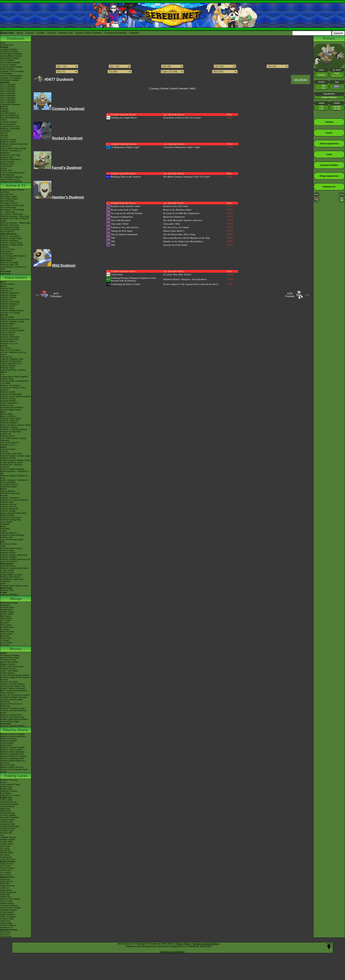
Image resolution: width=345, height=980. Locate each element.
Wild (192, 89)
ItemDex (4, 107)
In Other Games (7, 570)
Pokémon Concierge (9, 263)
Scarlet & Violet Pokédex (89, 33)
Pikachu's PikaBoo (8, 741)
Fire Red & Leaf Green (10, 493)
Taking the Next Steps (122, 231)
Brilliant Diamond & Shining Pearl (15, 319)
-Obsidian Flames (8, 837)
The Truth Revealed (120, 220)
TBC (113, 238)
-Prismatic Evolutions (9, 817)
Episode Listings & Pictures (12, 190)
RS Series (5, 623)
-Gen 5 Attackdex (8, 93)
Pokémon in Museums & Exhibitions (11, 152)
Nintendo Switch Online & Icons (14, 586)
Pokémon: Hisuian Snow (11, 243)
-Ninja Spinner (7, 881)
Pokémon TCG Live (9, 344)
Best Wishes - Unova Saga (12, 210)
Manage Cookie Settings (206, 944)
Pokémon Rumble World (11, 394)
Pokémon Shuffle (8, 392)
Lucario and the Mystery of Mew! (15, 675)
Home (20, 33)
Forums (30, 33)
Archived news (7, 45)
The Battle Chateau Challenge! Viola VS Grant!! (187, 177)
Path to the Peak (8, 249)
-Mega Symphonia (8, 892)
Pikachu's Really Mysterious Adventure (13, 762)
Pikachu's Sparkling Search (12, 758)
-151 (2, 835)
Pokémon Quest (7, 368)
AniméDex (5, 192)
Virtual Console (7, 573)
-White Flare (6, 811)
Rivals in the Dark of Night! (125, 210)
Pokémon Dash (7, 502)
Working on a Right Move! (124, 118)
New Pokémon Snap (9, 339)
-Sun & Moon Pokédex (10, 63)
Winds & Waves (7, 284)
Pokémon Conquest (9, 427)
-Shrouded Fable (8, 824)
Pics (230, 118)
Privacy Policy (183, 944)
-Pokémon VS (6, 928)
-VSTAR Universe (8, 925)
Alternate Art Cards (9, 791)
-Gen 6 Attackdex (8, 96)
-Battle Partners (7, 903)
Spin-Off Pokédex (8, 113)
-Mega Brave (6, 890)
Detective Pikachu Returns (12, 311)
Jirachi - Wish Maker (9, 671)
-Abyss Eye (5, 879)
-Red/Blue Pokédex (9, 49)
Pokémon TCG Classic (10, 795)
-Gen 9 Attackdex (8, 102)
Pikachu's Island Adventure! (12, 752)
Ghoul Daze (117, 274)
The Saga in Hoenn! (9, 203)
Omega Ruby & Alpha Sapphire (14, 377)
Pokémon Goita (7, 590)
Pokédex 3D (6, 434)
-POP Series (6, 875)
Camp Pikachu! (7, 743)
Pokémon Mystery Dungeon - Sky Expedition (185, 279)
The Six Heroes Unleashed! (124, 234)
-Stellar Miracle (7, 912)
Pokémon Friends (8, 297)
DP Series (5, 629)
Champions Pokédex (116, 33)
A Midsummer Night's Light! (125, 147)
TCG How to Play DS (10, 443)
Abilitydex (5, 111)
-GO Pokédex (6, 74)
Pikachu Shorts (16, 730)
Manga (16, 599)
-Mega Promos (7, 864)
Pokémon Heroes (8, 669)
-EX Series (5, 855)
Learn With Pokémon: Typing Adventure (13, 439)
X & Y (3, 374)
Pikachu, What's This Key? (12, 767)
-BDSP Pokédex (7, 69)
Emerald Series (7, 627)
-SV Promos (6, 866)
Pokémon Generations (10, 236)
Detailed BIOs (6, 610)
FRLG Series (6, 625)
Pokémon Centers (8, 142)
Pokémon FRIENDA (9, 595)
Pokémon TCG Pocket (10, 313)
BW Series (5, 636)
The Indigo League (8, 196)
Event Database (7, 175)
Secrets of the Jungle (10, 721)
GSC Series (6, 621)
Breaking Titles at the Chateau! (126, 177)
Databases (16, 38)
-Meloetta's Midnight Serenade (14, 697)
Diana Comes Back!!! (174, 231)
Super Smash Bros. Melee (12, 540)
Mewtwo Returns (8, 664)
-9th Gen (4, 133)
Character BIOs (7, 607)
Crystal (3, 531)
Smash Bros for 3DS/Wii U (12, 407)
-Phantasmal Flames (9, 804)
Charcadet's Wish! (120, 224)
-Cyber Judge (6, 923)
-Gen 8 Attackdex (8, 100)
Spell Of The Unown (9, 662)
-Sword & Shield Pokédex (11, 67)
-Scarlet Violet (6, 842)
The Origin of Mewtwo (10, 655)
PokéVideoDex (7, 254)
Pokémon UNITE (8, 306)
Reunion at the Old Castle (176, 206)
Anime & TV (16, 186)
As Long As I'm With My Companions (181, 213)
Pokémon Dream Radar (11, 418)
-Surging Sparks (7, 820)
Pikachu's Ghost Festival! (11, 750)
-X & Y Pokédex (7, 60)
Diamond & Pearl (8, 449)
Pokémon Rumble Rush (11, 361)
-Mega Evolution (7, 806)
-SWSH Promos (7, 868)
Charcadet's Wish (172, 224)
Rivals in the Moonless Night (177, 210)
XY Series (5, 640)
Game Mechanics (8, 124)
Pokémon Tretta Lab (9, 421)
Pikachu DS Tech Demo (11, 518)
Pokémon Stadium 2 (9, 533)
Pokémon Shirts (7, 164)
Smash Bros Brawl (8, 487)
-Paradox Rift (6, 833)
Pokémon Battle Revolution (12, 469)
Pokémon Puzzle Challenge (12, 535)
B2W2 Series (6, 638)
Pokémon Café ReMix (10, 302)
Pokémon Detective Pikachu (13, 726)
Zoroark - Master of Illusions (13, 688)
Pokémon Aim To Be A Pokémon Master (14, 220)
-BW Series (5, 851)
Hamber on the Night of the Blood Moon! (183, 241)
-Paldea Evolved (7, 839)
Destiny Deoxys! (7, 673)
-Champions (6, 131)
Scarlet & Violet (7, 288)
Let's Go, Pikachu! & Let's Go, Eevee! (13, 353)
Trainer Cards (6, 787)
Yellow (3, 546)
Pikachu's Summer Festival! (12, 747)
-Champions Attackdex (10, 104)
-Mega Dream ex (8, 886)
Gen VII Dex (300, 80)
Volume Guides (7, 614)
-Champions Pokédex (10, 80)
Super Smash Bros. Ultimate (13, 370)
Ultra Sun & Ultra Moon (10, 350)
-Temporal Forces (8, 828)
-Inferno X (5, 888)
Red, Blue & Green (9, 544)
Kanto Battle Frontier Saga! (12, 205)
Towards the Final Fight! (175, 245)
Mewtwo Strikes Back (10, 658)
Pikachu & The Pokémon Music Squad (14, 771)
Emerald (4, 496)
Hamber (184, 89)
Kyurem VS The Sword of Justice (15, 695)
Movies (16, 649)
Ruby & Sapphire (8, 491)
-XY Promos (6, 873)
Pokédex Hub (65, 33)
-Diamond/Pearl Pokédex (11, 56)
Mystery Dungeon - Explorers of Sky (14, 472)
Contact (41, 33)
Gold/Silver (5, 529)
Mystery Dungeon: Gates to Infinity (15, 425)
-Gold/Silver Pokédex (10, 52)
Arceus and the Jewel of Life (13, 686)
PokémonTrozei (7, 515)
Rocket (164, 89)
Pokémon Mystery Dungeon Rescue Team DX (12, 331)
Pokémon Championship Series (14, 144)
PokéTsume (5, 274)
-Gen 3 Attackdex (8, 89)
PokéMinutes (6, 251)
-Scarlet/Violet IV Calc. (10, 126)
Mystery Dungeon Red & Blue (13, 513)
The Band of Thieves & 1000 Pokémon (13, 389)
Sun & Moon (6, 348)
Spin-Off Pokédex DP (10, 115)
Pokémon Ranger (8, 511)
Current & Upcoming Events (13, 173)
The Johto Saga (7, 201)
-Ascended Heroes (8, 802)
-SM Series (5, 846)
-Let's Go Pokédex (8, 65)
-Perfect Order (7, 800)
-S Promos (5, 934)
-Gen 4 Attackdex (8, 91)
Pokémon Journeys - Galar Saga (15, 216)
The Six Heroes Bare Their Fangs (179, 234)
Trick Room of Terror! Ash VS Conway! (182, 118)
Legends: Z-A (6, 291)
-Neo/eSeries (6, 857)
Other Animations (8, 258)
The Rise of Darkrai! (9, 682)
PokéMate (5, 524)
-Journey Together (8, 815)
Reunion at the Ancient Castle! (126, 206)
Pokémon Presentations (11, 159)
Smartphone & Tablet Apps (12, 579)
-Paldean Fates (7, 831)
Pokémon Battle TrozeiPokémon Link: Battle (14, 382)
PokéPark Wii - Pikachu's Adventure (11, 466)
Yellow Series (6, 618)
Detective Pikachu (8, 366)
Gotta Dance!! (6, 745)
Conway (155, 89)
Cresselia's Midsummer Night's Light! (182, 147)
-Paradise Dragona (9, 910)
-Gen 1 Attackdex (8, 85)
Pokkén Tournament (9, 403)
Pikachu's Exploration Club (12, 754)
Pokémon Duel (7, 405)
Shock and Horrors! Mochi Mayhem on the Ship (186, 238)
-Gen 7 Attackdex (8, 98)
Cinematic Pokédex (9, 122)
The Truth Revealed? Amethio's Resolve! (183, 220)
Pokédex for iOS (7, 445)
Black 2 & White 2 (8, 416)
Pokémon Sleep (7, 308)
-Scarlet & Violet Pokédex (11, 76)
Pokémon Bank (7, 379)
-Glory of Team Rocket (10, 899)
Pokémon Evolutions (9, 240)
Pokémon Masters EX (10, 304)
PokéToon (5, 247)
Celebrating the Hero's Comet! (126, 284)
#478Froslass (290, 295)
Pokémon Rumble (8, 458)
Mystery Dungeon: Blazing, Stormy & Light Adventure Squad (16, 461)
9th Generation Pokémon (11, 177)
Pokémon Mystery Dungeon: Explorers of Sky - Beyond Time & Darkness (134, 279)
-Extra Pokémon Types (10, 784)
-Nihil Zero (5, 884)
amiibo (3, 584)
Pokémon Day (7, 157)
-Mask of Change (8, 917)
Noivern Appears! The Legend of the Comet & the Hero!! (191, 284)
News (3, 43)
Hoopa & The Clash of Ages (12, 708)
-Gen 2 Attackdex (8, 87)
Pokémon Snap (7, 551)
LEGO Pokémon (7, 162)
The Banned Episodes (10, 229)
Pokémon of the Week (10, 129)
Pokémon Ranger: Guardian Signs (15, 456)
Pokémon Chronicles (9, 225)
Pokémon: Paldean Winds (12, 245)
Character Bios (7, 194)
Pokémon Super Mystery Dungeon (15, 396)
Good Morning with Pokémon (13, 256)
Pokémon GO (6, 300)
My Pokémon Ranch (9, 484)
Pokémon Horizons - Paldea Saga (15, 223)
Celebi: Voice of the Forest (12, 666)
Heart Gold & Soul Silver (11, 454)
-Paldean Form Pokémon (11, 181)
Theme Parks (6, 166)
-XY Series (5, 848)
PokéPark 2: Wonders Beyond (13, 429)
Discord (51, 33)
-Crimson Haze (7, 919)
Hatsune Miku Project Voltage (13, 148)
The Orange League (9, 199)
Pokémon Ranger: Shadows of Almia (14, 477)
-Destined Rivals (7, 813)
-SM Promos (6, 870)
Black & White (6, 414)
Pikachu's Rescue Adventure (13, 736)
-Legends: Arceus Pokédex (12, 71)
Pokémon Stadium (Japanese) (14, 555)
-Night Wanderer (7, 914)
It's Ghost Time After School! (177, 274)
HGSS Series (6, 634)
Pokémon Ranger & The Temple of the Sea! (15, 679)
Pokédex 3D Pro (7, 436)
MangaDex (5, 605)
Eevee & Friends (8, 765)
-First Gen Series (8, 859)
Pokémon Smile (7, 335)
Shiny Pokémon (7, 232)
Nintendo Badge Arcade (11, 410)
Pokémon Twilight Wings (11, 238)
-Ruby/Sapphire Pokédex (11, 54)
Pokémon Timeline (8, 140)
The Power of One (8, 660)
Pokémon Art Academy (10, 385)
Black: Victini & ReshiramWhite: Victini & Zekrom (14, 692)
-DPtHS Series (7, 853)
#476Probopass (56, 295)
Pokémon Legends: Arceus (12, 322)
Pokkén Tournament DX (11, 363)
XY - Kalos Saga (7, 212)
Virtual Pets (5, 581)
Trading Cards (16, 776)
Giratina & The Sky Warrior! (12, 684)
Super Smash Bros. (9, 562)
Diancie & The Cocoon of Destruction (11, 705)
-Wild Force (5, 921)
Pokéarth (134, 33)
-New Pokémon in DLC (10, 179)
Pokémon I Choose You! (11, 715)
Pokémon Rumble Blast (11, 432)
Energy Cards (6, 789)
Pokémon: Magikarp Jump (12, 359)
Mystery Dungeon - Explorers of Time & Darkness (14, 481)
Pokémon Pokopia (8, 295)
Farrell (174, 89)
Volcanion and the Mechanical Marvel (13, 712)
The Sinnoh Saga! (8, 207)
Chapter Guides (7, 612)
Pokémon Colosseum (10, 498)
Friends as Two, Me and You (125, 227)
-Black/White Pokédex (10, 58)
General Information (9, 603)
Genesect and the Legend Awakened (12, 701)
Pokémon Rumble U (9, 423)
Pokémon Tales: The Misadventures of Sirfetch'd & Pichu (13, 267)
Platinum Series (7, 632)
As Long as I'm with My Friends (127, 213)
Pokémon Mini (7, 537)
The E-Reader (7, 522)
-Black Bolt (5, 809)
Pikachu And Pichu (8, 739)
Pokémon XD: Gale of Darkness (14, 500)
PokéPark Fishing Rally (10, 520)
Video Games (16, 278)
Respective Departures (122, 217)
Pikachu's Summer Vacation (13, 734)
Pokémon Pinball (8, 553)
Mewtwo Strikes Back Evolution (14, 719)
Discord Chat (6, 170)
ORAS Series (6, 643)
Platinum (4, 451)
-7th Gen (4, 137)
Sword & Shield (7, 317)
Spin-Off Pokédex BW (10, 118)
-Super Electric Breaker (10, 908)
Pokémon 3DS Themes (10, 577)
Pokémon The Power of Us (12, 717)
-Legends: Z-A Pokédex (11, 78)
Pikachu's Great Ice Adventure (14, 756)
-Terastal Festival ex (9, 906)
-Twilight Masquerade (10, 826)
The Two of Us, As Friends (176, 227)
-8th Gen (4, 135)
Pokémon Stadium (8, 557)
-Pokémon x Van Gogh (10, 155)
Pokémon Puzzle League (11, 548)
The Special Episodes (10, 227)
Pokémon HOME (8, 324)
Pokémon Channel (8, 504)
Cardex (3, 120)
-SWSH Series (7, 844)
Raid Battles (6, 793)
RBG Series (6, 616)
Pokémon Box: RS (8, 507)
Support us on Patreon (172, 952)
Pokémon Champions (10, 293)
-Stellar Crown (7, 822)
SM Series (5, 645)
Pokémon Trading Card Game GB (15, 559)
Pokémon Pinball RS (9, 509)
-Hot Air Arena (6, 901)
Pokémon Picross (8, 399)
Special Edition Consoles (11, 575)
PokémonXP (6, 146)
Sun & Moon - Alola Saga (11, 214)
